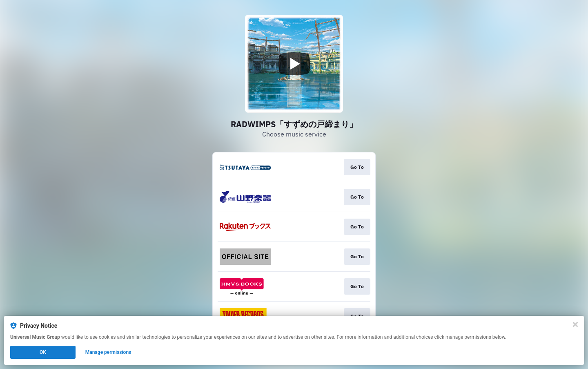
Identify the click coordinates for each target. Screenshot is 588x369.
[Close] (575, 324)
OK (43, 352)
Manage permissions (108, 352)
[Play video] (294, 64)
